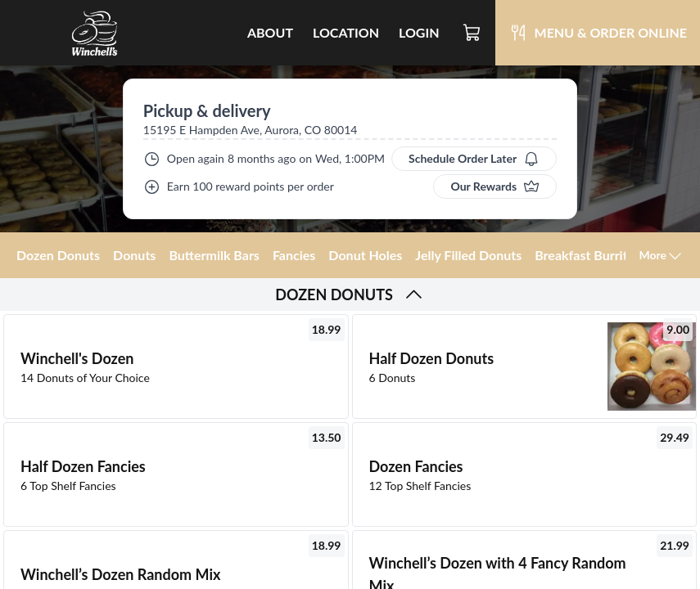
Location (346, 32)
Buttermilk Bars (214, 255)
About (270, 32)
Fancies (294, 255)
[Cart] (472, 33)
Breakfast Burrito (585, 255)
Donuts (134, 255)
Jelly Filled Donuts (468, 255)
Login (419, 32)
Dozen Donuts (58, 255)
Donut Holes (365, 255)
